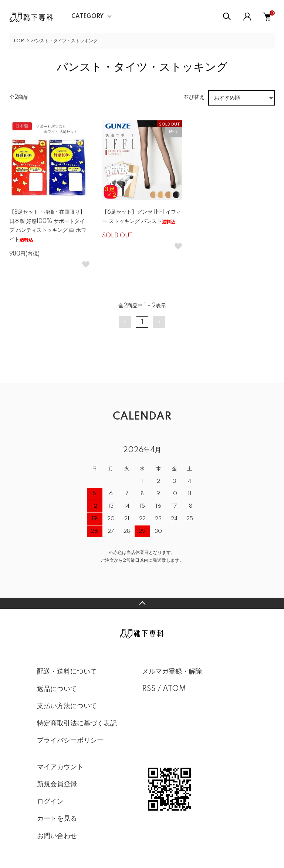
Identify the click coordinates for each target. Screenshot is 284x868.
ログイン (50, 802)
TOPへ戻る (142, 603)
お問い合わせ (57, 836)
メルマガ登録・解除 (172, 672)
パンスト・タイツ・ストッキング (64, 41)
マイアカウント (60, 767)
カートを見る (57, 819)
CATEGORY (87, 17)
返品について (57, 689)
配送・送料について (67, 672)
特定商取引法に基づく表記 (77, 724)
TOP (18, 41)
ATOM (174, 689)
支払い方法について (67, 706)
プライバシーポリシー (70, 741)
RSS (149, 689)
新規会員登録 (57, 784)
